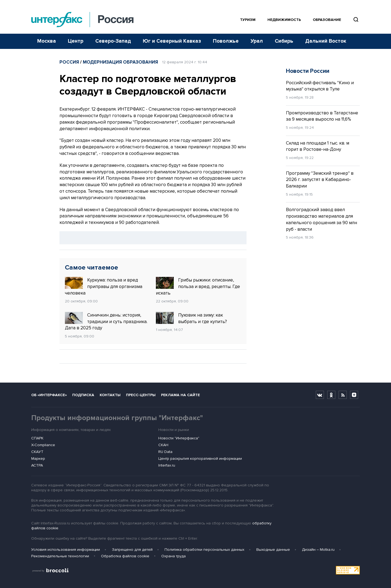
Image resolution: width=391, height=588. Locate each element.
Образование (327, 20)
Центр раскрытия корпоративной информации (200, 459)
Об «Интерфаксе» (49, 395)
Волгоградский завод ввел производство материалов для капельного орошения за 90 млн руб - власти (321, 219)
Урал (257, 41)
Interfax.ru (167, 465)
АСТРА (37, 465)
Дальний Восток (326, 41)
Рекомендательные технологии (60, 556)
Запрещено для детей (132, 550)
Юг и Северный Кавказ (172, 41)
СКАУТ (37, 452)
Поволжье (226, 41)
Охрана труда (174, 556)
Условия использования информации (66, 550)
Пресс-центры (141, 395)
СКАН (163, 445)
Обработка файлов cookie (125, 556)
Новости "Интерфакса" (179, 438)
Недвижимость (284, 20)
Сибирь (284, 41)
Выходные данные (273, 550)
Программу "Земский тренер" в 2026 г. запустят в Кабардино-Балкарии (320, 180)
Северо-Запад (113, 41)
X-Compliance (43, 445)
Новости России (308, 71)
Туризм (248, 20)
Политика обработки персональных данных (204, 550)
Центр (76, 41)
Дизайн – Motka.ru (318, 550)
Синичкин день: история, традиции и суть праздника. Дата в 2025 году (106, 321)
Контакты (110, 395)
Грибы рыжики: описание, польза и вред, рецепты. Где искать (198, 286)
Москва (47, 41)
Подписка (83, 395)
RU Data (165, 452)
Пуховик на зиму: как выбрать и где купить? (191, 318)
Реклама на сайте (180, 395)
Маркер (38, 459)
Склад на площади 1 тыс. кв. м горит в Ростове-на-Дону (318, 146)
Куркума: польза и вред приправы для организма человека (104, 286)
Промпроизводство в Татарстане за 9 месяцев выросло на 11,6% (322, 116)
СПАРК (37, 438)
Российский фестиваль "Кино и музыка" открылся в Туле (320, 86)
